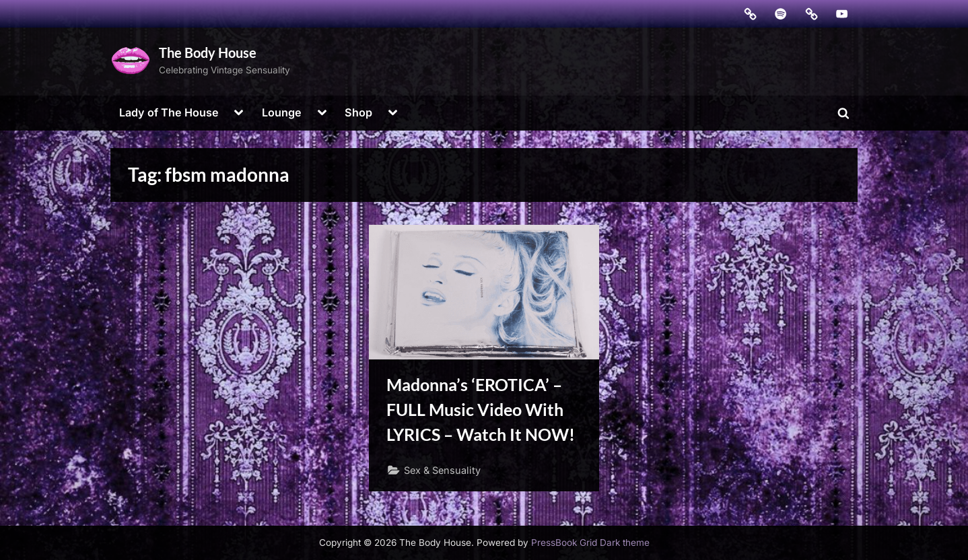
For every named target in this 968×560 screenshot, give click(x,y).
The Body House (208, 53)
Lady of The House (169, 112)
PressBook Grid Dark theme (590, 542)
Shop (358, 112)
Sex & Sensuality (442, 470)
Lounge (282, 112)
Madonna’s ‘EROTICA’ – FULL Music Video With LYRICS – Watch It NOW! (481, 410)
